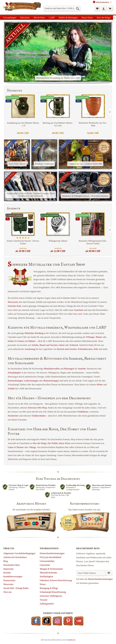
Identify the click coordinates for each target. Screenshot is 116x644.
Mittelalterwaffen (52, 369)
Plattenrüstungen (51, 381)
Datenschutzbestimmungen (52, 553)
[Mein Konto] (104, 8)
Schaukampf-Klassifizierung (53, 592)
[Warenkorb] (110, 8)
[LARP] (52, 17)
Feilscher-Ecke (15, 306)
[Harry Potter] (87, 17)
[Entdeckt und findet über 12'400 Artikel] (62, 8)
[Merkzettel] (97, 8)
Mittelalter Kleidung (34, 333)
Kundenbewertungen (13, 577)
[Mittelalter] (25, 17)
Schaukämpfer (14, 373)
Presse (43, 584)
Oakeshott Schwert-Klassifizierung (56, 580)
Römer (99, 337)
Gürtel (62, 345)
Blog (6, 561)
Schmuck (74, 345)
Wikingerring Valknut (58, 241)
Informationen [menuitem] (101, 2)
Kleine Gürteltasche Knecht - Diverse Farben (23, 242)
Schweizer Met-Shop (37, 408)
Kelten (11, 341)
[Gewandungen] (10, 17)
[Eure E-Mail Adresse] (91, 573)
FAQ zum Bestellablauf (50, 557)
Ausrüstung (30, 349)
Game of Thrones (16, 447)
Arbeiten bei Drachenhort (15, 557)
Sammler (82, 369)
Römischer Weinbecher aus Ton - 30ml (93, 124)
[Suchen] (77, 8)
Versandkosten (71, 640)
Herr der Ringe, (40, 443)
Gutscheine (45, 565)
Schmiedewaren (85, 349)
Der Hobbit (53, 443)
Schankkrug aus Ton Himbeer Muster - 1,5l (23, 124)
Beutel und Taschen (48, 345)
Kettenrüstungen (15, 381)
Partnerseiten (9, 580)
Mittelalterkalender (48, 573)
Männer (32, 341)
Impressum (8, 569)
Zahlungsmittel (47, 604)
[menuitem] (62, 8)
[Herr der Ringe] (104, 17)
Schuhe (35, 345)
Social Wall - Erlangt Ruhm (16, 588)
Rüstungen (69, 369)
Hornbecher (13, 416)
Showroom (13, 302)
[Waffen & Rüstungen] (68, 17)
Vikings (32, 447)
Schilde (11, 389)
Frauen (21, 341)
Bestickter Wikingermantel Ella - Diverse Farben (93, 242)
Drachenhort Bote (11, 565)
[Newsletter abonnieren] (109, 573)
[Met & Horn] (39, 17)
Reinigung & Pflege (49, 588)
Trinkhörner (83, 412)
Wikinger (90, 337)
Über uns (8, 592)
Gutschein (79, 310)
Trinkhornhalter (39, 416)
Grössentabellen (47, 561)
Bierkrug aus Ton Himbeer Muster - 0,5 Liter (58, 124)
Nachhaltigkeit (46, 577)
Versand (43, 600)
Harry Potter (65, 443)
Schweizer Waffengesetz (51, 596)
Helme (100, 385)
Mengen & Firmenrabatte (51, 569)
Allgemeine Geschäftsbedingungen (19, 553)
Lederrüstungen (31, 381)
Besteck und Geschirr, (67, 349)
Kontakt (7, 573)
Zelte (96, 349)
